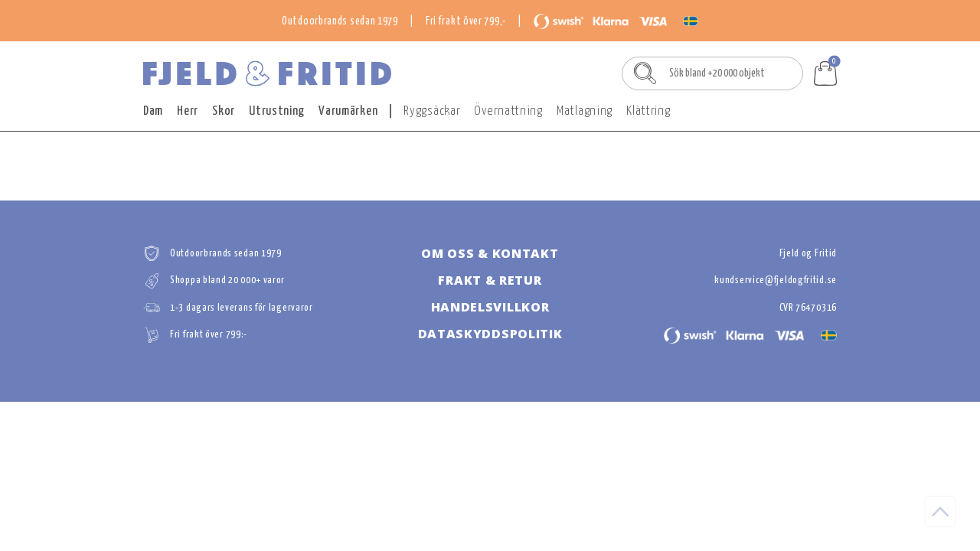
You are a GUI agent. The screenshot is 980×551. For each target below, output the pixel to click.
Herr (188, 111)
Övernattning (508, 111)
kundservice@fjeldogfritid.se (776, 280)
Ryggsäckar (432, 111)
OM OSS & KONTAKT (490, 253)
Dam (153, 111)
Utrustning (277, 111)
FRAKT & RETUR (490, 280)
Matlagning (585, 111)
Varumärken (348, 111)
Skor (224, 111)
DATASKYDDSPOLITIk (490, 334)
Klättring (648, 111)
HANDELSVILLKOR (490, 307)
